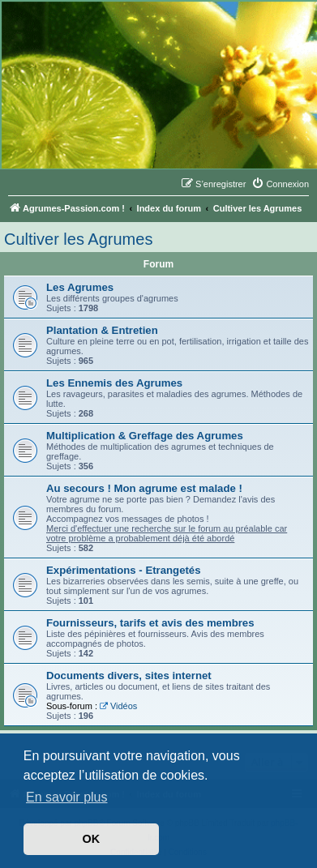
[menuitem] (280, 184)
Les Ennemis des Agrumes (114, 383)
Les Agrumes (80, 287)
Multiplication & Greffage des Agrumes (145, 436)
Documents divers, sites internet (129, 676)
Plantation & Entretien (102, 330)
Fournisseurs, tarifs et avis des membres (150, 623)
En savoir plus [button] (67, 797)
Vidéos (118, 706)
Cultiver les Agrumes (78, 239)
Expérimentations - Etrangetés (124, 570)
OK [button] (92, 839)
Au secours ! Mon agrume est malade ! (144, 488)
